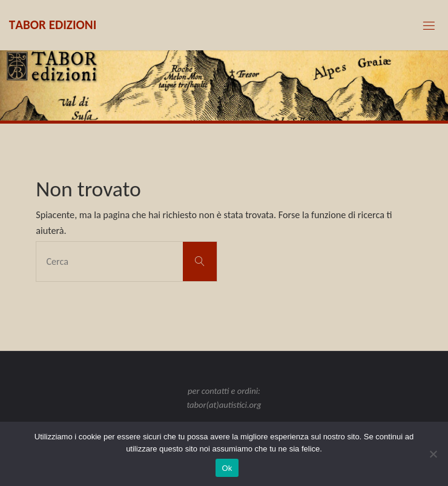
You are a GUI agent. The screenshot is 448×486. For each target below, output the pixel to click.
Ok (227, 468)
